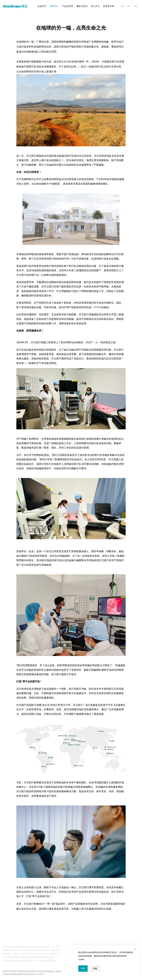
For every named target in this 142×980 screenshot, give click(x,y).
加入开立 (95, 6)
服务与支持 (82, 6)
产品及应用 (68, 6)
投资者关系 (109, 6)
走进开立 (42, 6)
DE (136, 6)
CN (122, 6)
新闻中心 (54, 6)
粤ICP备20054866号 (47, 971)
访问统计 (59, 971)
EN (129, 6)
